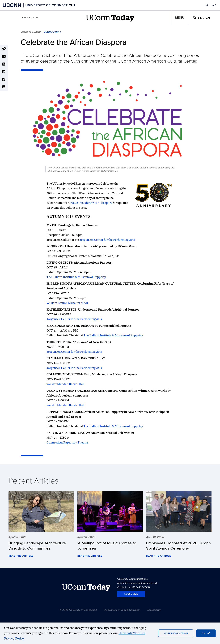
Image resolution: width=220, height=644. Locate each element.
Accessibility (154, 610)
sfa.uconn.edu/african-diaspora (91, 203)
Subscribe (131, 594)
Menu (180, 18)
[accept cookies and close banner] (206, 633)
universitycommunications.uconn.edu (138, 583)
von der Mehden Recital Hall (65, 384)
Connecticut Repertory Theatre (67, 442)
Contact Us (124, 587)
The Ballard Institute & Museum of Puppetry (76, 277)
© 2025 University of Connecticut (78, 610)
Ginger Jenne (52, 32)
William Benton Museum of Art (67, 303)
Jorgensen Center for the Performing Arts (107, 240)
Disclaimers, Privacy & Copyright (122, 610)
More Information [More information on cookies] (176, 633)
